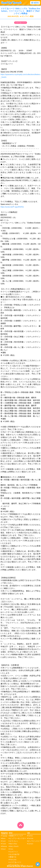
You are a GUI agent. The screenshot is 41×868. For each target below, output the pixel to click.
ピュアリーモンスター (18, 838)
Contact (31, 844)
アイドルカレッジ (16, 865)
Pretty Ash (13, 860)
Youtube (31, 838)
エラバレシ (14, 841)
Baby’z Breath (14, 846)
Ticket (4, 844)
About (4, 849)
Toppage (5, 836)
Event (4, 841)
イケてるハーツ (21, 23)
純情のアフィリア (16, 836)
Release (4, 846)
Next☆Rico (13, 844)
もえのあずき (15, 854)
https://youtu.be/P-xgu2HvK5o (12, 207)
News (4, 838)
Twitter (30, 836)
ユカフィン (14, 852)
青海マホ (13, 857)
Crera (11, 849)
